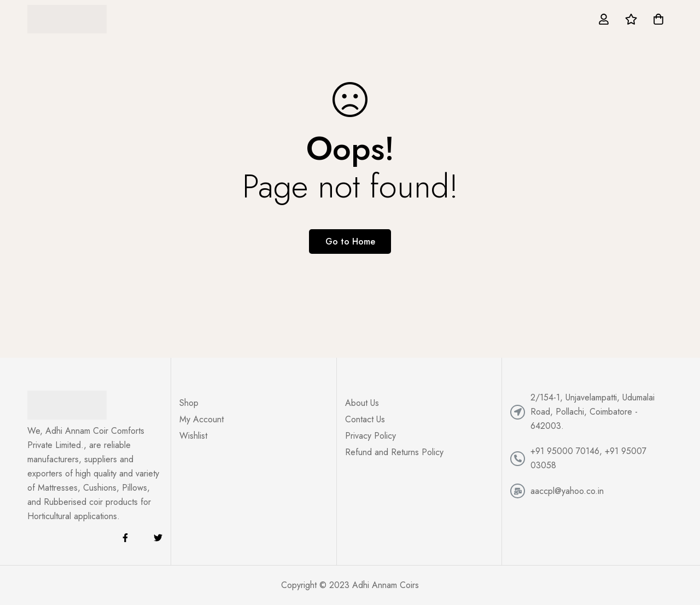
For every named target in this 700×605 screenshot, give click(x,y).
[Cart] (658, 19)
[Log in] (604, 19)
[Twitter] (158, 538)
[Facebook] (125, 538)
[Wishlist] (631, 19)
